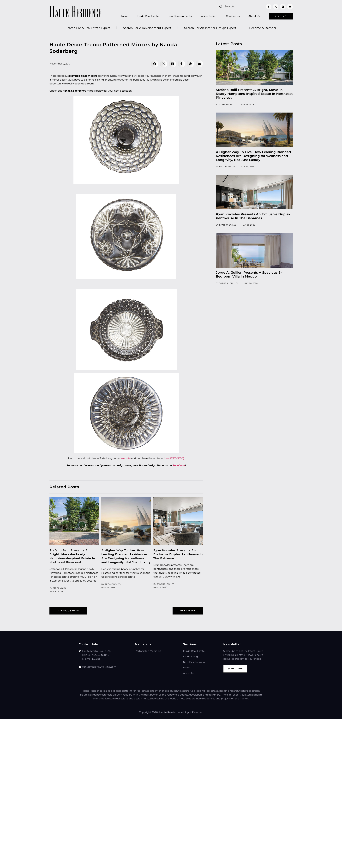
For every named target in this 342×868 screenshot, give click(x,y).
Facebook (179, 466)
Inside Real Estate (144, 16)
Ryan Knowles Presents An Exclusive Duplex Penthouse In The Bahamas (178, 555)
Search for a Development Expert (147, 28)
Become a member (263, 28)
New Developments (176, 16)
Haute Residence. (170, 713)
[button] (155, 64)
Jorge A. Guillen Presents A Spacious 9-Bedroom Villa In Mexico (249, 275)
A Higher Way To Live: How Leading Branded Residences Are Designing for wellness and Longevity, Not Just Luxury (253, 156)
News (121, 16)
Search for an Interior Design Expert (210, 28)
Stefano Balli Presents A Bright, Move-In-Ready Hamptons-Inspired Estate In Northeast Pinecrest (254, 94)
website (126, 459)
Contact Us (229, 16)
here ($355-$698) (174, 459)
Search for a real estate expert (88, 28)
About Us (250, 16)
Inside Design (205, 16)
